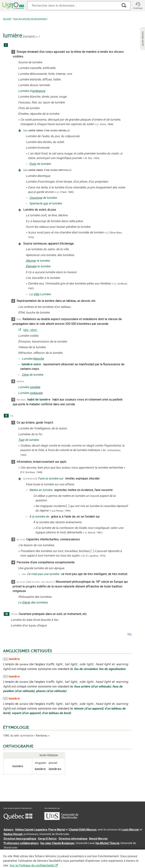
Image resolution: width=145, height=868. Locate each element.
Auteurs (8, 830)
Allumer (31, 261)
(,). (61, 511)
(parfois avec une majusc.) (40, 582)
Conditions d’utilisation (88, 854)
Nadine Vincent (13, 834)
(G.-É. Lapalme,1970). (94, 556)
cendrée (35, 387)
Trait (21, 440)
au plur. (21, 540)
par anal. (22, 400)
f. (39, 37)
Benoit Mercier (98, 839)
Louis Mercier (130, 830)
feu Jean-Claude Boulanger (57, 843)
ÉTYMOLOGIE (16, 727)
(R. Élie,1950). (92, 158)
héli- (26, 330)
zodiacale (36, 393)
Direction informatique (73, 839)
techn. (14, 614)
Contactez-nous (61, 854)
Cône (25, 375)
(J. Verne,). (105, 124)
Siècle (26, 602)
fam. (24, 574)
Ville (36, 294)
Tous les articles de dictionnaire (30, 19)
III (7, 614)
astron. (21, 381)
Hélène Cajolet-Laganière (31, 830)
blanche (39, 359)
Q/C (6, 659)
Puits (33, 164)
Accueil (7, 19)
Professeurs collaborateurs (21, 843)
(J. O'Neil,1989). (65, 192)
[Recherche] (73, 6)
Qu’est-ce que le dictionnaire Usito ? (26, 854)
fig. (12, 416)
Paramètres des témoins (120, 854)
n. (37, 37)
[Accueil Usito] (13, 6)
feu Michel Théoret (107, 843)
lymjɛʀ (29, 36)
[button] (138, 6)
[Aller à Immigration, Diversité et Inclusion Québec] (18, 819)
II (6, 416)
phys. (19, 319)
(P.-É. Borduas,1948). (32, 472)
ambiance (39, 91)
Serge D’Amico (47, 839)
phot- (34, 330)
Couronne (36, 198)
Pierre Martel (57, 830)
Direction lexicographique (20, 839)
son (46, 203)
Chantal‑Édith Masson (83, 830)
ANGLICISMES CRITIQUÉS (28, 651)
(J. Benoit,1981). (94, 533)
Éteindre (31, 266)
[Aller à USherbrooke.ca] (61, 819)
